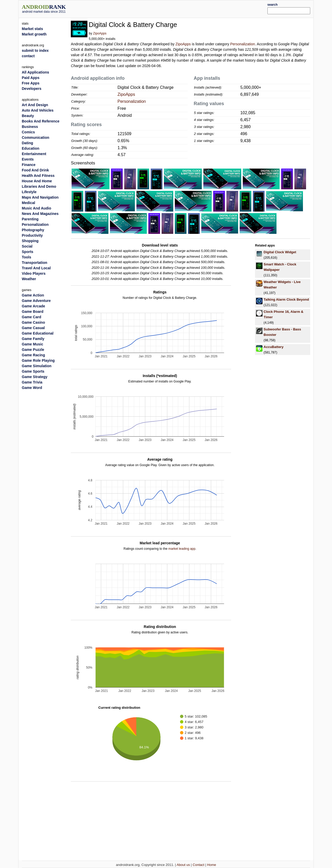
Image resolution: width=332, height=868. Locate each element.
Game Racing (33, 355)
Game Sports (33, 371)
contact (28, 56)
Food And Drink (35, 170)
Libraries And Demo (39, 186)
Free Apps (31, 83)
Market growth (34, 34)
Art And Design (35, 105)
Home (212, 865)
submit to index (35, 50)
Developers (32, 89)
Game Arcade (33, 306)
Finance (29, 165)
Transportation (34, 263)
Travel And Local (36, 268)
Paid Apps (31, 78)
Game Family (33, 339)
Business (30, 127)
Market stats (32, 29)
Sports (27, 252)
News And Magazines (40, 214)
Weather (29, 279)
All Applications (35, 72)
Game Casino (33, 322)
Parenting (30, 219)
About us (183, 865)
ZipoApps (100, 33)
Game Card (32, 317)
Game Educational (38, 333)
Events (28, 159)
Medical (28, 203)
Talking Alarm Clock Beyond (286, 299)
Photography (33, 230)
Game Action (33, 295)
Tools (26, 257)
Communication (36, 138)
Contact (199, 865)
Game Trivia (32, 382)
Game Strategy (35, 377)
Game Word (32, 388)
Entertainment (34, 154)
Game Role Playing (38, 360)
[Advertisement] (178, 8)
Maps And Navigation (40, 197)
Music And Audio (36, 208)
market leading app (182, 549)
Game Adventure (36, 301)
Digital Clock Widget (280, 252)
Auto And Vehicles (38, 110)
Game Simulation (37, 366)
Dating (27, 143)
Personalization (243, 44)
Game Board (33, 312)
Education (31, 148)
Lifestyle (29, 192)
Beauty (28, 116)
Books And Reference (41, 121)
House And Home (37, 181)
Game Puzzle (33, 350)
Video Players (34, 273)
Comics (28, 132)
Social (27, 246)
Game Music (32, 344)
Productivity (32, 235)
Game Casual (33, 328)
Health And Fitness (38, 176)
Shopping (30, 241)
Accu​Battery (274, 347)
